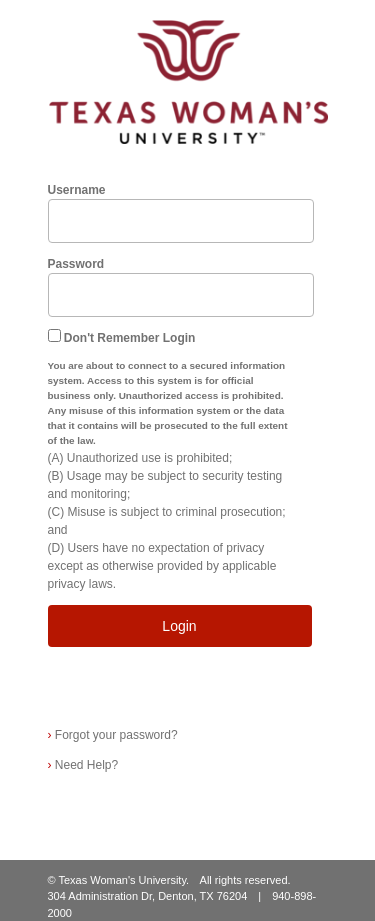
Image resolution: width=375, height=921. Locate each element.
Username (77, 190)
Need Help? (83, 765)
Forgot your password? (113, 735)
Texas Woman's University (122, 880)
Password (76, 264)
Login (179, 626)
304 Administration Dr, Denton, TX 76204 (148, 896)
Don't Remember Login (130, 338)
